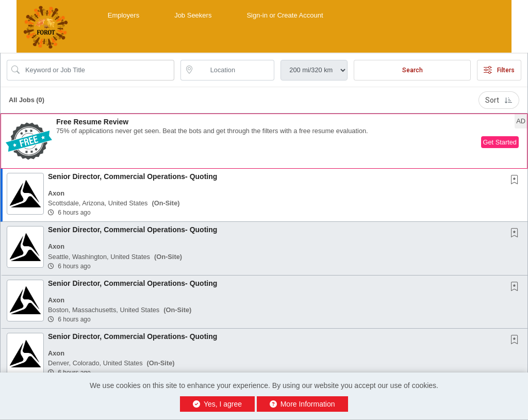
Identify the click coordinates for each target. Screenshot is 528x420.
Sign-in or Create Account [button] (285, 15)
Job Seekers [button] (193, 15)
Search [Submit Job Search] (412, 70)
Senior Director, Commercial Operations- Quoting (133, 176)
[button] (264, 141)
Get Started (500, 142)
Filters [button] (499, 70)
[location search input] (235, 70)
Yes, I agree (217, 404)
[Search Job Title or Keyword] (98, 70)
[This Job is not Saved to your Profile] (517, 181)
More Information (302, 404)
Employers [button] (123, 15)
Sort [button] (499, 100)
